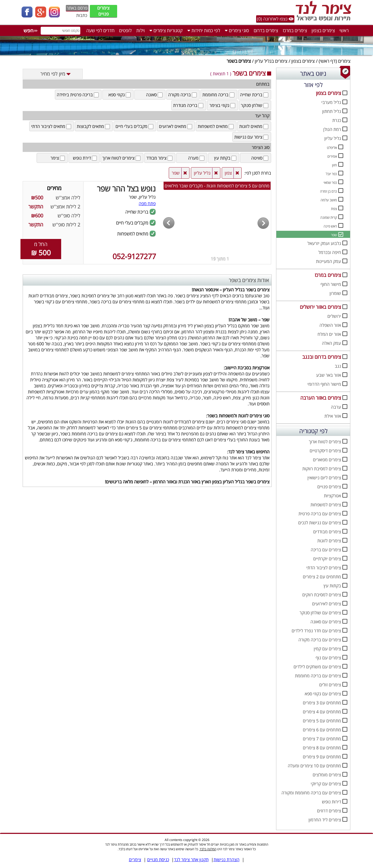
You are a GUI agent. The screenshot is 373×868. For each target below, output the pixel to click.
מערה (197, 158)
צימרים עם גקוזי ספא (323, 694)
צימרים (344, 61)
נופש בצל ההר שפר (126, 188)
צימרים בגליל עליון (271, 61)
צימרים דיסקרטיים (325, 451)
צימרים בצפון (323, 30)
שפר (334, 235)
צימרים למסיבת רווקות (322, 469)
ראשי (344, 30)
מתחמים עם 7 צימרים (322, 739)
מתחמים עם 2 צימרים (322, 577)
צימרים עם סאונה (326, 622)
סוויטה (260, 158)
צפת (334, 209)
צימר (58, 158)
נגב (338, 366)
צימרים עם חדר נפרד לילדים (316, 631)
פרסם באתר (77, 8)
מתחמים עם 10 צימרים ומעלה (314, 766)
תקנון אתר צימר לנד (191, 860)
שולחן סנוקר (255, 105)
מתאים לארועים (176, 126)
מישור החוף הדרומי (324, 384)
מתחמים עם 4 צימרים (322, 712)
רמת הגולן (332, 129)
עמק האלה (331, 343)
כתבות (82, 15)
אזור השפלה (330, 325)
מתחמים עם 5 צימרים (322, 721)
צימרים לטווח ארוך (325, 442)
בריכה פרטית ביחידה (78, 95)
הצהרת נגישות (227, 860)
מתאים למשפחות (216, 126)
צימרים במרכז (295, 30)
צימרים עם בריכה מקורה (320, 640)
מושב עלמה (329, 200)
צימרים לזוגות (329, 541)
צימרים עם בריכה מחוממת (318, 676)
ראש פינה (330, 226)
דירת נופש (85, 158)
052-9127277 (134, 256)
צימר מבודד (160, 158)
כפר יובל (331, 174)
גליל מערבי (331, 102)
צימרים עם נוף (328, 658)
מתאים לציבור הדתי (52, 126)
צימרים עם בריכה (326, 550)
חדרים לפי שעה (100, 30)
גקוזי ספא (120, 95)
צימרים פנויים (103, 11)
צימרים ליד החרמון (325, 820)
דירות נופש (331, 802)
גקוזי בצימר (223, 105)
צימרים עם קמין (327, 649)
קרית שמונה (329, 217)
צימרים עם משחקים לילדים (317, 667)
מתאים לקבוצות (94, 126)
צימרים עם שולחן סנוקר (320, 613)
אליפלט (332, 148)
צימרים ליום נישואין (324, 478)
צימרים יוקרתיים (327, 559)
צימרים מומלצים (327, 775)
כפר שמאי (330, 182)
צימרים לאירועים (327, 604)
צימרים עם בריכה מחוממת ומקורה (311, 793)
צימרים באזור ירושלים (320, 307)
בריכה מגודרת (189, 105)
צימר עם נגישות (252, 137)
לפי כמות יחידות (204, 30)
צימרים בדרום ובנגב (322, 357)
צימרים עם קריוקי (326, 784)
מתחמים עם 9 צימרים (322, 757)
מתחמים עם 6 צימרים (322, 730)
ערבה (336, 407)
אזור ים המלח (329, 334)
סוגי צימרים (237, 30)
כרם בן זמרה (328, 191)
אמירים (332, 156)
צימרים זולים (330, 685)
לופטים (125, 30)
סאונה (155, 95)
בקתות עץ (332, 586)
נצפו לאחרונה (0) (275, 19)
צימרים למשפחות (326, 505)
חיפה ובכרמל (330, 252)
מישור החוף (331, 284)
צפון (228, 173)
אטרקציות (332, 496)
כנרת (337, 120)
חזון (334, 165)
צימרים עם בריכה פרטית (320, 514)
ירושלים (334, 316)
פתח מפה (147, 203)
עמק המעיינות (328, 261)
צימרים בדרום (266, 30)
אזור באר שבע (329, 375)
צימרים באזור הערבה (321, 398)
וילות (140, 30)
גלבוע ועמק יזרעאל (324, 243)
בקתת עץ (226, 158)
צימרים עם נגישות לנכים (320, 523)
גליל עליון (333, 138)
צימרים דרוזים (329, 811)
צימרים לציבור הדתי (324, 568)
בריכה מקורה (183, 95)
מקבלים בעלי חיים (135, 126)
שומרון (335, 293)
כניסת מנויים (158, 860)
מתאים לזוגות (254, 126)
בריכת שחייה (255, 95)
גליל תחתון (332, 111)
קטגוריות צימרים (166, 30)
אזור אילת (333, 416)
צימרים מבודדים (327, 532)
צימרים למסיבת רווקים (322, 595)
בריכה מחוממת (219, 95)
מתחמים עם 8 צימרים (322, 748)
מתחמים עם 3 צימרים (322, 703)
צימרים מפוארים (327, 460)
